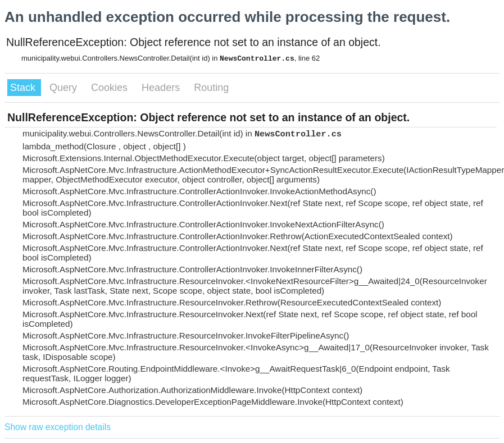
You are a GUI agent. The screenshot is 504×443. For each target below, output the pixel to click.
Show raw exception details (58, 427)
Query (65, 88)
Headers (162, 88)
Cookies (111, 88)
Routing (211, 88)
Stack (24, 88)
